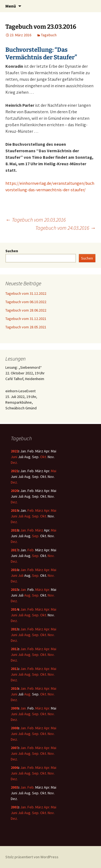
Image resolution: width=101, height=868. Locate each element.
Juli (21, 516)
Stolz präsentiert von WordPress (32, 857)
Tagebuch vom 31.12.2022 (26, 293)
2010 (15, 688)
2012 (15, 649)
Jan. (23, 530)
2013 (15, 629)
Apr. (47, 510)
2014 (15, 609)
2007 (15, 748)
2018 (15, 530)
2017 (15, 550)
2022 (15, 451)
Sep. (36, 516)
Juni (14, 457)
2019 (15, 510)
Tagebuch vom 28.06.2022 (26, 310)
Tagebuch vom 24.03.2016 (65, 228)
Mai (54, 471)
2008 (15, 728)
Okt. (43, 457)
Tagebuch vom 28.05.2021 (26, 327)
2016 (15, 570)
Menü (11, 6)
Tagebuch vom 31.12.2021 (26, 319)
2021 (15, 471)
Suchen (12, 251)
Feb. (31, 510)
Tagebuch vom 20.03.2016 (36, 220)
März (39, 510)
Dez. (14, 462)
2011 (15, 669)
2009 (15, 708)
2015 (15, 590)
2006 (15, 767)
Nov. (51, 556)
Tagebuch (49, 35)
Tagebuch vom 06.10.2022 (26, 302)
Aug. (28, 516)
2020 (15, 491)
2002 (15, 807)
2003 (15, 787)
